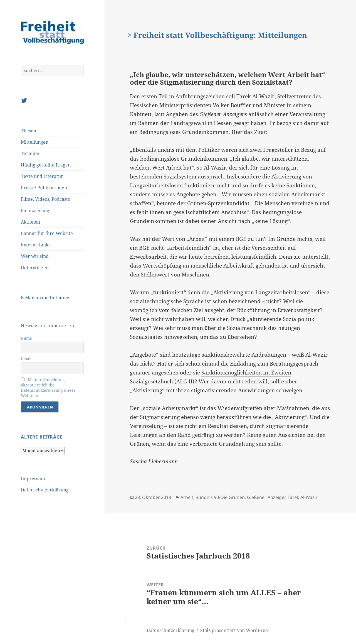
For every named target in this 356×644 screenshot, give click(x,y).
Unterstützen (35, 268)
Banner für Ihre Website (47, 233)
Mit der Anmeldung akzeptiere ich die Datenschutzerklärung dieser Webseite (48, 388)
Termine (30, 153)
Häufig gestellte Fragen (46, 165)
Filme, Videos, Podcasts (45, 199)
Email (26, 359)
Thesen (29, 131)
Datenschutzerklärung (45, 490)
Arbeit (187, 497)
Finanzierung (35, 210)
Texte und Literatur (42, 176)
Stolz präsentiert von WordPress (235, 630)
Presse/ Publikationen (44, 188)
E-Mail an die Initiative (45, 298)
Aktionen (30, 222)
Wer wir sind (35, 256)
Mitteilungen (35, 142)
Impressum (33, 479)
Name (26, 338)
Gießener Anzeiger (266, 497)
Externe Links (36, 245)
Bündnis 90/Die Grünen (220, 497)
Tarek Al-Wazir (303, 497)
